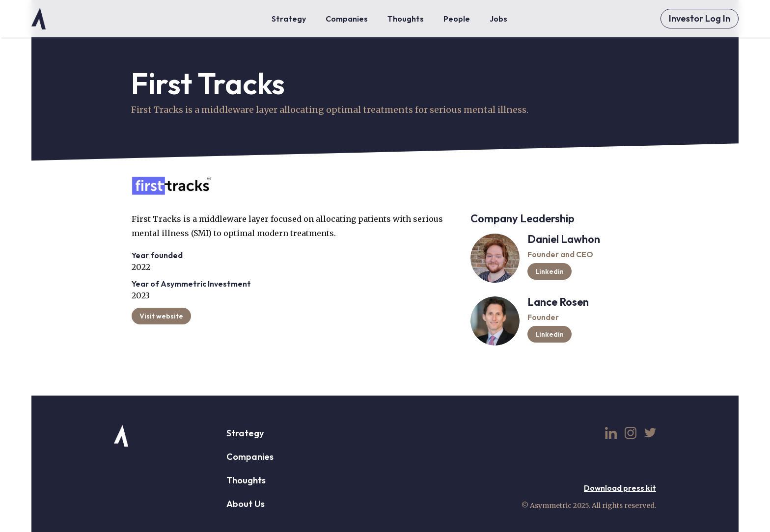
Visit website (161, 316)
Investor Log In (700, 18)
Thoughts (246, 480)
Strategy (245, 433)
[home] (39, 19)
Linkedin (550, 271)
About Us (246, 504)
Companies (250, 457)
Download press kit (620, 488)
